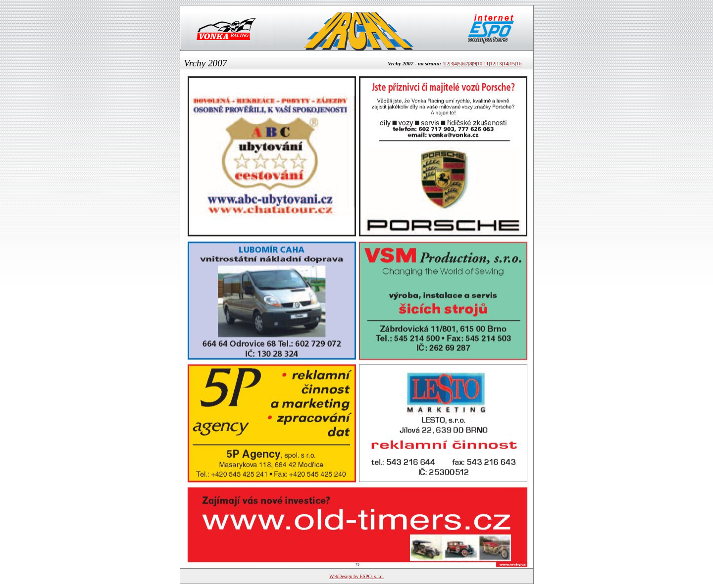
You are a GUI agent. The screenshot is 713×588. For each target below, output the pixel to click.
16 (519, 63)
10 (480, 63)
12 (492, 63)
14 (506, 63)
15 (512, 63)
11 (486, 63)
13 (499, 63)
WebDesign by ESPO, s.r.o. (356, 576)
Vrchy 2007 (206, 63)
